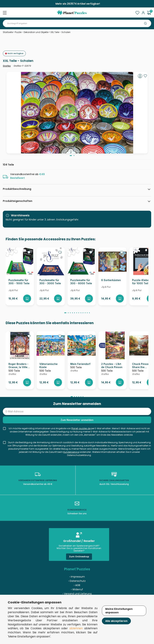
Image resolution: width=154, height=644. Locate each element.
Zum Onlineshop (79, 557)
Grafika (7, 66)
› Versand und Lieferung (77, 594)
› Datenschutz (77, 581)
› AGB (77, 585)
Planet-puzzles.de (81, 428)
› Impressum (77, 577)
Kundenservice (71, 452)
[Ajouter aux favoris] (145, 76)
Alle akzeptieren (116, 621)
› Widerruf (77, 589)
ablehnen (76, 628)
